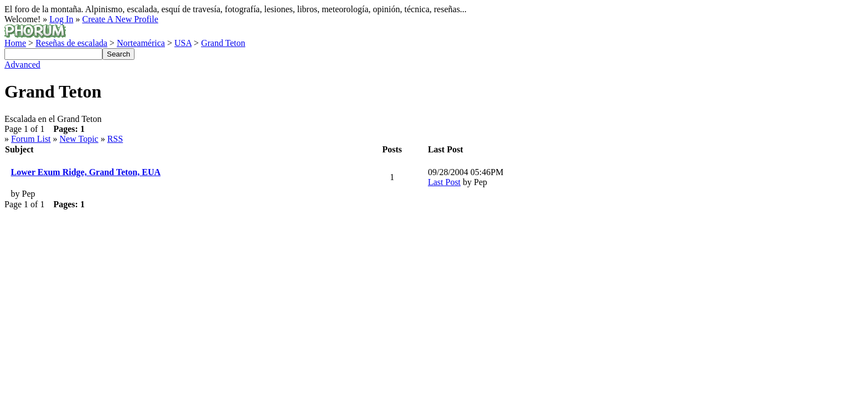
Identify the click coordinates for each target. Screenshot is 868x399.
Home (15, 43)
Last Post (444, 182)
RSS (115, 139)
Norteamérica (141, 43)
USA (183, 43)
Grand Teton (223, 43)
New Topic (79, 139)
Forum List (31, 139)
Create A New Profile (120, 19)
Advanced (22, 65)
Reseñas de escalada (71, 43)
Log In (61, 19)
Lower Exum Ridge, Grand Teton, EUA (86, 172)
